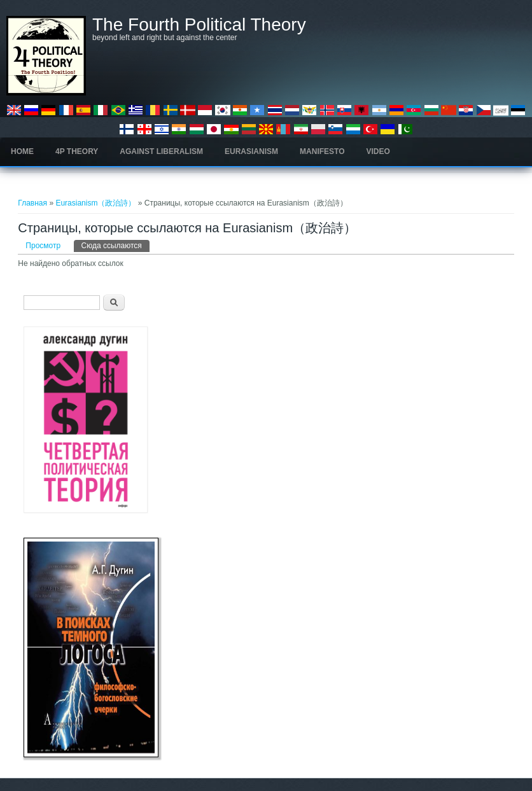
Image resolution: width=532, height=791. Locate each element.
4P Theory (77, 151)
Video (378, 151)
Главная (32, 203)
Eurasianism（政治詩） (95, 203)
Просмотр (43, 246)
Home (22, 151)
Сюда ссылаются (115, 245)
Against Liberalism (161, 151)
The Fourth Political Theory (199, 25)
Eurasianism (251, 151)
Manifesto (322, 151)
